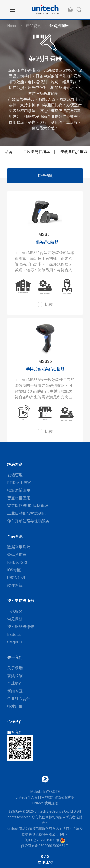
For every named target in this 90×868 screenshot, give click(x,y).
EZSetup (14, 634)
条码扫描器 (59, 26)
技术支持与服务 (21, 601)
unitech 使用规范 (45, 803)
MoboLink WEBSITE (45, 792)
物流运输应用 (19, 490)
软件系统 (15, 585)
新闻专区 (15, 691)
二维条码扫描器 (36, 152)
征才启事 (15, 706)
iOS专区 (14, 570)
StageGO (15, 642)
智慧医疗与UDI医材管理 (28, 506)
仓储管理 (15, 475)
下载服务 (15, 611)
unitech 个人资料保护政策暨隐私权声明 (45, 797)
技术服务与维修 (21, 627)
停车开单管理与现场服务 (28, 521)
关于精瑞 (15, 668)
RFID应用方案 (19, 483)
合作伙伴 (15, 722)
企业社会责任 (19, 699)
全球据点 (15, 683)
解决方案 (15, 464)
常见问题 (15, 619)
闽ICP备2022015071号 (42, 840)
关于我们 (15, 657)
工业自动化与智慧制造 (26, 513)
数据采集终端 (19, 547)
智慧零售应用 (19, 498)
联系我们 (15, 732)
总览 (9, 152)
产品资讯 (33, 26)
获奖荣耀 (15, 676)
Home (12, 26)
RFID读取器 (17, 562)
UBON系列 (16, 578)
